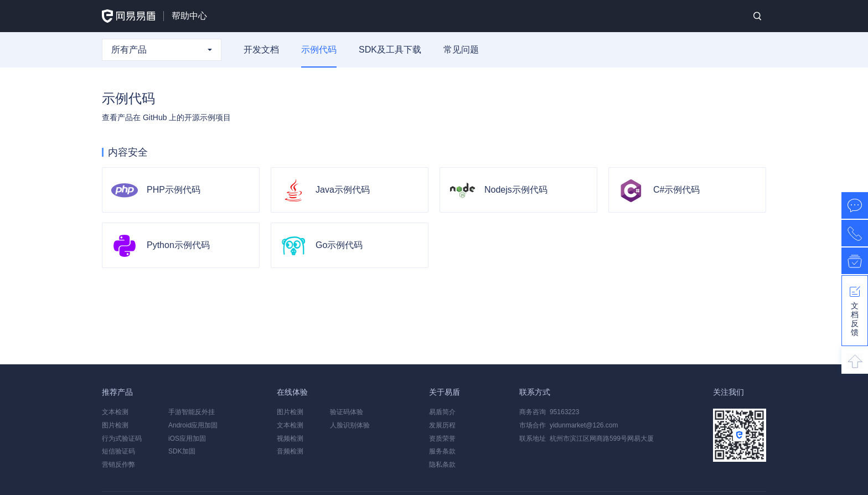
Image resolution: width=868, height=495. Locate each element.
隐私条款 (442, 465)
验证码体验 (347, 412)
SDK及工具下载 (390, 50)
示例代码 (319, 50)
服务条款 (442, 451)
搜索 (757, 16)
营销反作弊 (118, 465)
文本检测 (115, 412)
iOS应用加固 (187, 439)
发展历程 (442, 425)
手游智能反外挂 (192, 412)
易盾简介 (442, 412)
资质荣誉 (442, 439)
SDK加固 (182, 451)
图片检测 (115, 425)
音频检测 (290, 451)
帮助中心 (189, 16)
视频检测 (290, 439)
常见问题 (461, 50)
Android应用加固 (193, 425)
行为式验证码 (122, 439)
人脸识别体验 (350, 425)
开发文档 (261, 50)
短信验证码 (118, 451)
